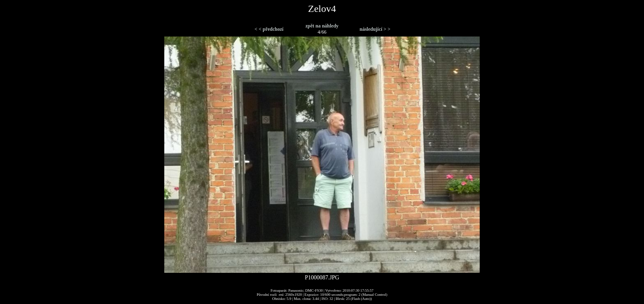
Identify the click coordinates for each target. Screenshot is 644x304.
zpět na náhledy (322, 26)
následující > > (375, 29)
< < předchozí (269, 29)
